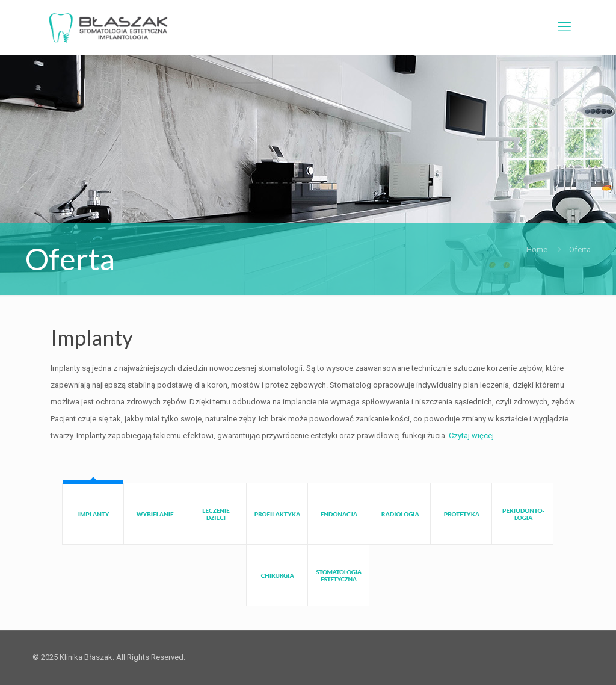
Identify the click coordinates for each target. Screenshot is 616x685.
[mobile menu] (564, 27)
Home (537, 250)
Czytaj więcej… (474, 435)
